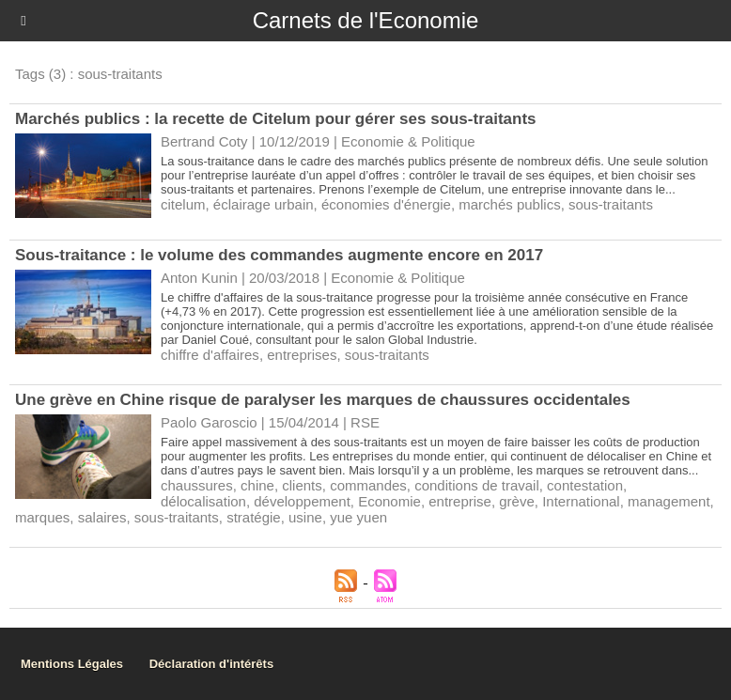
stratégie (254, 517)
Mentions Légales (72, 664)
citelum (183, 204)
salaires (102, 517)
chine (257, 485)
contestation (585, 485)
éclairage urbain (264, 204)
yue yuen (358, 517)
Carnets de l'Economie (366, 20)
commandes (368, 485)
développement (302, 501)
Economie (389, 501)
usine (305, 517)
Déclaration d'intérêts (211, 664)
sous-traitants (611, 204)
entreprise (460, 501)
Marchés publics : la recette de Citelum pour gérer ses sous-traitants (276, 119)
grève (517, 501)
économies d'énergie (386, 204)
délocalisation (203, 501)
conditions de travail (477, 485)
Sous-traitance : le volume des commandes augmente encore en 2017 (279, 255)
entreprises (302, 355)
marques (42, 517)
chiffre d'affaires (210, 355)
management (669, 501)
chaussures (197, 485)
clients (302, 485)
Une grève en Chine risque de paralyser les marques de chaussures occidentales (323, 400)
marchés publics (509, 204)
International (581, 501)
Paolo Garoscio (209, 422)
